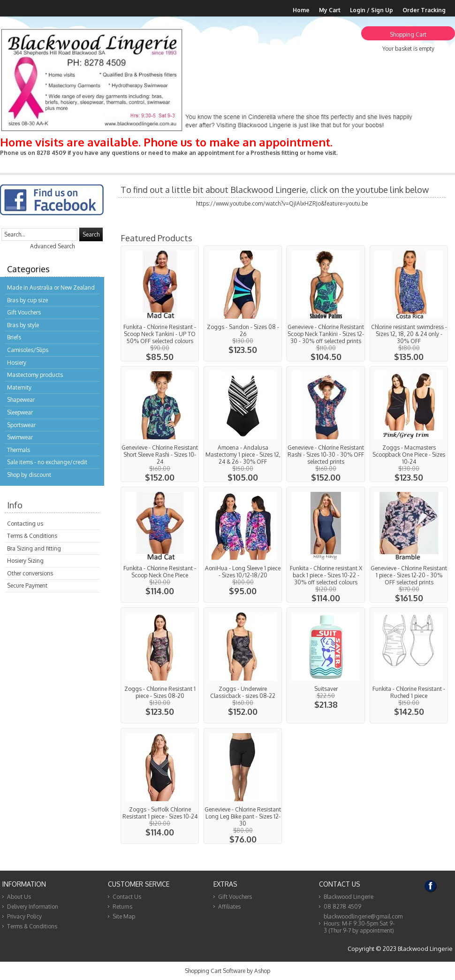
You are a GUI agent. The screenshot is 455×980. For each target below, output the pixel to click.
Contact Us (127, 897)
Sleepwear (20, 412)
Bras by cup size (27, 300)
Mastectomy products (35, 375)
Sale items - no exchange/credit (47, 462)
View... (160, 303)
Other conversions (30, 573)
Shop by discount (29, 475)
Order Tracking (424, 10)
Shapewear (21, 400)
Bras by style (23, 325)
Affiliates (229, 907)
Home (301, 10)
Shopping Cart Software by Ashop (227, 971)
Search (91, 234)
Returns (122, 907)
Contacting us (25, 524)
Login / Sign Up (372, 10)
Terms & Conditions (32, 536)
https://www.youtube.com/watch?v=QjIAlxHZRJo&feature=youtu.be (282, 203)
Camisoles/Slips (28, 350)
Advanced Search (52, 246)
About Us (19, 897)
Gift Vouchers (24, 312)
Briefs (14, 337)
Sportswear (21, 425)
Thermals (19, 450)
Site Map (124, 916)
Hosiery (17, 363)
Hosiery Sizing (25, 561)
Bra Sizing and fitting (34, 548)
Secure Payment (27, 586)
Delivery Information (33, 907)
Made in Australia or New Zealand (51, 287)
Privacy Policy (24, 916)
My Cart (330, 10)
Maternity (19, 387)
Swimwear (20, 437)
